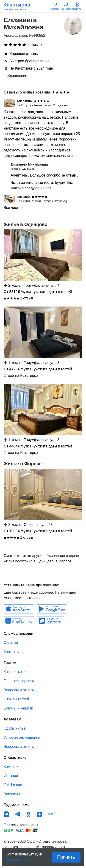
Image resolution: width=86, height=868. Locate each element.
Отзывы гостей (16, 699)
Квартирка (19, 6)
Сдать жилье (15, 728)
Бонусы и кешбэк (18, 708)
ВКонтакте (6, 814)
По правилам (17, 858)
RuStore (50, 621)
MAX (52, 814)
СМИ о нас (13, 785)
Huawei (19, 621)
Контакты (12, 652)
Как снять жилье (18, 672)
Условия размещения (22, 737)
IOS (19, 609)
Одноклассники (28, 814)
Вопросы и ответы (19, 690)
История (11, 776)
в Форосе (63, 561)
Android (52, 609)
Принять (66, 857)
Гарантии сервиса (19, 681)
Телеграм (17, 814)
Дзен (39, 814)
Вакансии (12, 794)
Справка (11, 643)
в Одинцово (43, 561)
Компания (12, 767)
